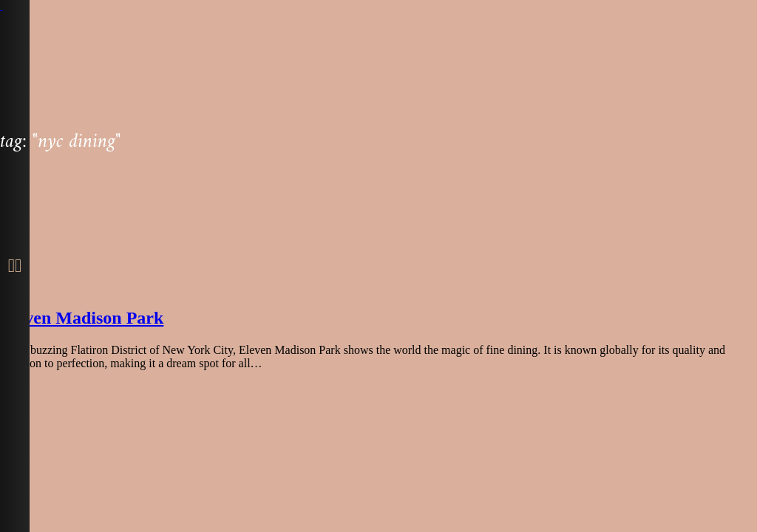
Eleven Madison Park (82, 318)
